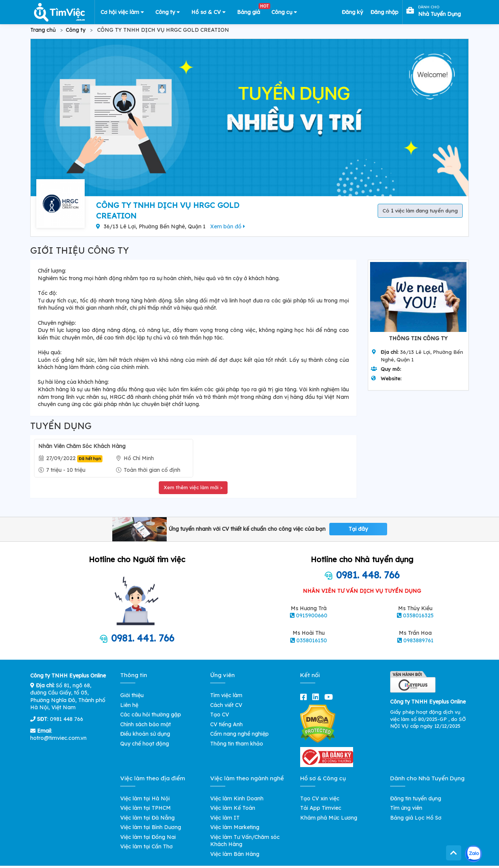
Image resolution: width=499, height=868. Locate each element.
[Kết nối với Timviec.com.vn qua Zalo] (473, 854)
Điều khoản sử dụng (145, 734)
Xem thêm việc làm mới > (193, 487)
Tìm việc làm (226, 695)
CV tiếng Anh (226, 724)
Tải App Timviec (321, 808)
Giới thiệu (132, 695)
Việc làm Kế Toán (233, 808)
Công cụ (284, 12)
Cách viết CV (226, 705)
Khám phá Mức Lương (329, 818)
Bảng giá (251, 11)
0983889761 (418, 640)
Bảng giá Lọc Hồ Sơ (416, 818)
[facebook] (305, 697)
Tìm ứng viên (406, 808)
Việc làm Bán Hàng (235, 854)
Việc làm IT (225, 818)
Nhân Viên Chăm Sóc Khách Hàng (82, 446)
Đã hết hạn (90, 459)
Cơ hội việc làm (122, 12)
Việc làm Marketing (235, 827)
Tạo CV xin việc (320, 798)
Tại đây (358, 529)
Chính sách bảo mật (146, 724)
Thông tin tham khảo (237, 744)
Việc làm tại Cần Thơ (146, 846)
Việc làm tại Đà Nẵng (147, 818)
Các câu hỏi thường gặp (151, 715)
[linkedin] (317, 697)
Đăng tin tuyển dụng (416, 798)
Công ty (168, 12)
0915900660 (312, 615)
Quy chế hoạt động (145, 744)
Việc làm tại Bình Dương (151, 827)
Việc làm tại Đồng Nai (148, 837)
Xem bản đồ (228, 226)
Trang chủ (43, 30)
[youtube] (330, 697)
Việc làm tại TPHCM (146, 808)
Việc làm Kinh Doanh (237, 798)
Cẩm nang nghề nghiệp (239, 734)
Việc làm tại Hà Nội (145, 798)
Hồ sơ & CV (208, 12)
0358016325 (418, 615)
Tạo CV (220, 715)
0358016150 (312, 640)
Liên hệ (129, 705)
